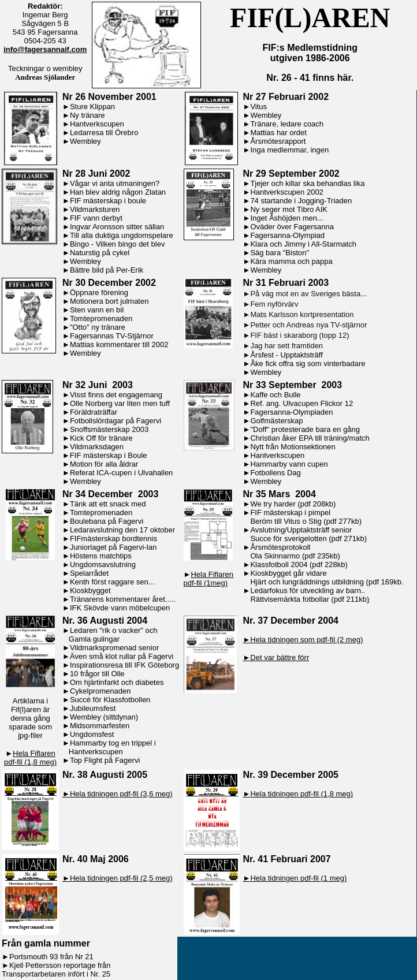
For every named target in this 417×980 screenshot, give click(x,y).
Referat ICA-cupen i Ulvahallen (121, 473)
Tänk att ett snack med (108, 504)
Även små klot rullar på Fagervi (122, 656)
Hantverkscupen (97, 124)
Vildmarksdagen (97, 447)
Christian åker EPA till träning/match (310, 438)
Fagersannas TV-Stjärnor (112, 336)
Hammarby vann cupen (289, 464)
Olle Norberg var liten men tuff (120, 403)
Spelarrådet (89, 573)
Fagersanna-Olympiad (287, 235)
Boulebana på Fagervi (107, 521)
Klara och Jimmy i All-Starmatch (303, 244)
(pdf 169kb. (385, 582)
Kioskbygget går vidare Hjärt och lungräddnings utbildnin (301, 577)
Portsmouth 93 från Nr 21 (51, 957)
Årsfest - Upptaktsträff (286, 355)
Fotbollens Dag (275, 473)
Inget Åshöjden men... (286, 218)
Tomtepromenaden (101, 318)
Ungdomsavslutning (103, 564)
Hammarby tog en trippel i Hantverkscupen (109, 747)
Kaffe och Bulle (275, 395)
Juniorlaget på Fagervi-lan (113, 547)
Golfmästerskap (276, 421)
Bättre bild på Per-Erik (107, 270)
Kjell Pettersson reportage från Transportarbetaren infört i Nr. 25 (56, 970)
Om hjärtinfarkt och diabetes (117, 682)
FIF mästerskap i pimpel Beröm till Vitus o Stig (287, 517)
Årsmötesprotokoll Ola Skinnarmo (277, 552)
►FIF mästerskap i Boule (105, 455)
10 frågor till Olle (97, 674)
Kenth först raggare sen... (112, 582)
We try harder (273, 504)
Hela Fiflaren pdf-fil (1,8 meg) (30, 758)
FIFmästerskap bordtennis (113, 539)
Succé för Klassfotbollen (110, 700)
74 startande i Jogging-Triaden (301, 201)
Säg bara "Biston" (280, 253)
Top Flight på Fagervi (105, 760)
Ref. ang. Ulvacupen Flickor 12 (301, 403)
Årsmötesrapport (278, 141)
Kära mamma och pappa (291, 261)
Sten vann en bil (97, 310)
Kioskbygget (90, 590)
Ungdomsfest (92, 734)
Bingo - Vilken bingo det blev (118, 244)
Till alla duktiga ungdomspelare (122, 235)
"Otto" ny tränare (98, 327)
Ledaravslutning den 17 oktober (122, 530)
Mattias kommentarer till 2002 (119, 344)
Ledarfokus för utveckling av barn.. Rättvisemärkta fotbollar (304, 595)
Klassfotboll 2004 (279, 564)
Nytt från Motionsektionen (293, 447)
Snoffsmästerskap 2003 (109, 429)
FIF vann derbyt (96, 218)
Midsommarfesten (100, 726)
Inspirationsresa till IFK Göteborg (124, 665)
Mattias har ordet (278, 133)
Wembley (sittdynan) (104, 717)
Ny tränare (88, 115)
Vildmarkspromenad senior (114, 648)
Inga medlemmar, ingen (289, 150)
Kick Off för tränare (101, 438)
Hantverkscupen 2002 (286, 192)
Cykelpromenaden (100, 691)
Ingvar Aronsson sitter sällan (117, 227)
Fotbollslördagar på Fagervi (116, 421)
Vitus (258, 107)
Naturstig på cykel (100, 253)
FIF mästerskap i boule (108, 201)
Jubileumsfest (93, 708)
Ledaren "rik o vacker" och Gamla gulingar (110, 635)
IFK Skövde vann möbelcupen (120, 608)
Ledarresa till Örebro (104, 133)
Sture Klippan (92, 107)
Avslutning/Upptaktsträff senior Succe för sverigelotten (298, 534)
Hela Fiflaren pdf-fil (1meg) (209, 579)
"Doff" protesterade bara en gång (305, 429)
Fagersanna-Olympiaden (291, 412)
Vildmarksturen (95, 209)
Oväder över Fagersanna (292, 227)
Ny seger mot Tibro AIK (289, 209)
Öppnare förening (99, 292)
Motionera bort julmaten (109, 301)
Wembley (85, 141)
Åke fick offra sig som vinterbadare (308, 364)
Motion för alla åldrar (104, 464)
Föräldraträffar (94, 412)
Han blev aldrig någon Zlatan (118, 192)
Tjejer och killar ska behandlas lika (307, 183)
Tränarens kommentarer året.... (122, 599)
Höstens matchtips (101, 556)
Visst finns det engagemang (116, 395)
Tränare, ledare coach (287, 124)
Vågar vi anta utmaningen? (115, 183)
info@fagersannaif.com (45, 49)
